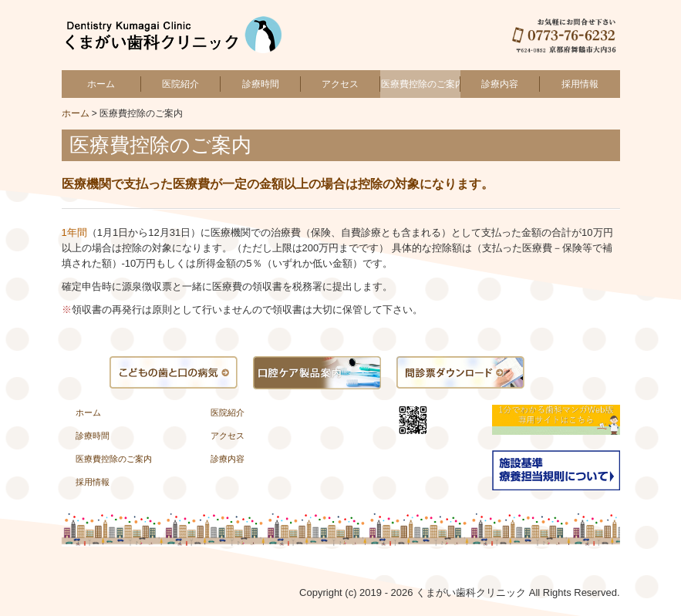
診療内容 (500, 84)
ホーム (101, 84)
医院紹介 (180, 84)
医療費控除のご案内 (420, 84)
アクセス (340, 84)
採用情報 (580, 84)
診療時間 (261, 84)
